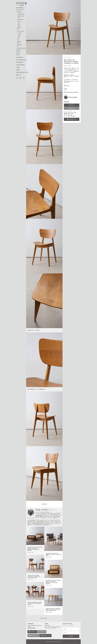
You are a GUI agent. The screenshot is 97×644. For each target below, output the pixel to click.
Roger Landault (71, 97)
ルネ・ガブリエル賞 (43, 525)
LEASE (18, 67)
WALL (19, 38)
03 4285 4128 (72, 108)
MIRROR (19, 41)
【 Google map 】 (32, 628)
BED (18, 30)
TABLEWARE (20, 45)
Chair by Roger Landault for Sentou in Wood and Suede (35, 603)
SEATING (69, 57)
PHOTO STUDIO (20, 65)
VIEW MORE (44, 618)
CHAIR (19, 21)
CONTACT (33, 632)
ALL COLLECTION (20, 9)
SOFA (19, 23)
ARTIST (18, 52)
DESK (19, 18)
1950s (69, 66)
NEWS (18, 70)
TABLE (19, 36)
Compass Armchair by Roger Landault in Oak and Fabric (53, 554)
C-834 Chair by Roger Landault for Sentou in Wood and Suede (34, 576)
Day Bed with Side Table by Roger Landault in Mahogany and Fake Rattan (35, 549)
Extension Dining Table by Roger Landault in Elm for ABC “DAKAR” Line (53, 610)
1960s (32, 606)
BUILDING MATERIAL (22, 48)
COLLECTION (20, 8)
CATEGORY (19, 11)
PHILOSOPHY (20, 62)
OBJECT (19, 43)
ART (18, 46)
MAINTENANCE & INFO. (22, 72)
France (66, 66)
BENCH (19, 26)
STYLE (18, 55)
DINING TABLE (21, 14)
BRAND (18, 53)
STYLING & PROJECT (22, 60)
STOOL (19, 25)
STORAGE (19, 28)
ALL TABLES (20, 13)
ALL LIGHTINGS (20, 31)
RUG (18, 40)
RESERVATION (72, 119)
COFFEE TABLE (21, 16)
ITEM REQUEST (34, 636)
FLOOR (19, 35)
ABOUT (18, 75)
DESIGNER (19, 50)
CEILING (20, 33)
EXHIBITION (20, 57)
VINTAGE (66, 102)
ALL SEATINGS (20, 19)
